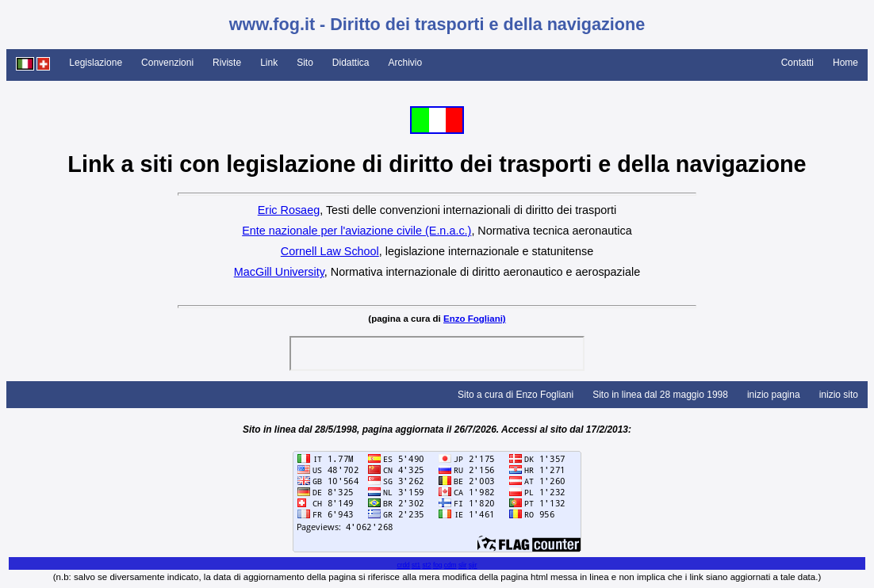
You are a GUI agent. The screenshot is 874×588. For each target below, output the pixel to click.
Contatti (797, 63)
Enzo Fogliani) (475, 319)
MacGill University (279, 272)
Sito (305, 63)
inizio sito (839, 395)
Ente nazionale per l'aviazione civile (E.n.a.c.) (356, 231)
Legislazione (96, 63)
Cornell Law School (330, 251)
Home (845, 63)
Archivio (406, 63)
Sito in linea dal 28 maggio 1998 (660, 395)
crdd (403, 565)
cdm (450, 565)
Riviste (227, 63)
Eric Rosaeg (289, 210)
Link (269, 63)
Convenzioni (167, 63)
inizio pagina (774, 395)
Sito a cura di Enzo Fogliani (516, 395)
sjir (473, 565)
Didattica (351, 63)
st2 (426, 565)
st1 (416, 565)
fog (438, 565)
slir (463, 565)
